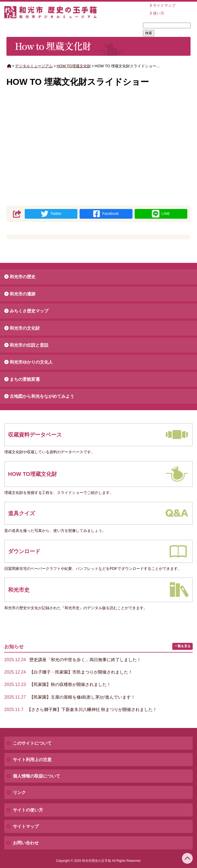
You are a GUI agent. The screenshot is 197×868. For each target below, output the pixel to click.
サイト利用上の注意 (32, 760)
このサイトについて (32, 743)
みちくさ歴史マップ (29, 311)
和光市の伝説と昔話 (29, 345)
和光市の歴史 (23, 277)
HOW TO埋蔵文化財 (74, 66)
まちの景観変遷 (25, 379)
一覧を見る (182, 646)
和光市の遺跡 (23, 294)
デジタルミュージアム (34, 66)
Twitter (51, 214)
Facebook (106, 214)
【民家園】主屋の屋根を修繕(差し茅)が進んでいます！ (70, 697)
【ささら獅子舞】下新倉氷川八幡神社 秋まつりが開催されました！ (81, 710)
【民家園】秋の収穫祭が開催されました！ (58, 684)
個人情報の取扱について (37, 776)
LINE (161, 214)
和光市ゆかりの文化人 (31, 362)
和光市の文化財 (25, 328)
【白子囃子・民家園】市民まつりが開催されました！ (68, 672)
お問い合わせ (26, 843)
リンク (19, 792)
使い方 (159, 13)
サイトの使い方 (28, 810)
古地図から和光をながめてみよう (42, 396)
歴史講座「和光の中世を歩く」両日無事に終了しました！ (73, 660)
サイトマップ (164, 5)
